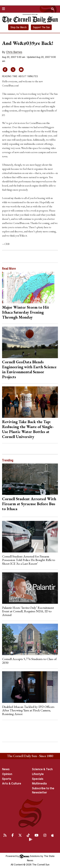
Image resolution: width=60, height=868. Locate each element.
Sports (7, 779)
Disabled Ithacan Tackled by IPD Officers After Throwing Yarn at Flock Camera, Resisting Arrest (28, 710)
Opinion (7, 774)
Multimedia (39, 784)
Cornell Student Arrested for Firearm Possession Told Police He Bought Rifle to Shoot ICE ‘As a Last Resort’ (29, 560)
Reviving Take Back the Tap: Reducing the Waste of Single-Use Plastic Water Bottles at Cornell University (28, 429)
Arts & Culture (12, 784)
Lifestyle (38, 774)
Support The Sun (41, 27)
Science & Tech (42, 769)
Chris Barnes (14, 52)
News (6, 769)
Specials (38, 779)
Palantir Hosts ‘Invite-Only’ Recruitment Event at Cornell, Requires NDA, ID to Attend (28, 611)
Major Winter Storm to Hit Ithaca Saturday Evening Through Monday (26, 312)
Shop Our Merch (18, 27)
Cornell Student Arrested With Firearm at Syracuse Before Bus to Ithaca (29, 504)
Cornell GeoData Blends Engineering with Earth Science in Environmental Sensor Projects (29, 369)
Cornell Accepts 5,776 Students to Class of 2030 (29, 661)
